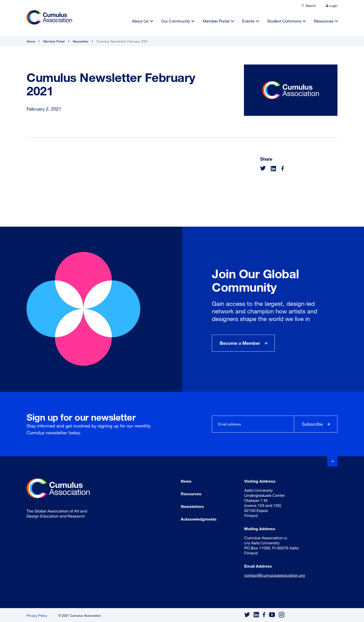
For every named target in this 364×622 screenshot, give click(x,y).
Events (248, 21)
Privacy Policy (37, 615)
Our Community (176, 21)
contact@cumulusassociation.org (275, 575)
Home (31, 41)
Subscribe (312, 424)
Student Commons (284, 21)
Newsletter (81, 41)
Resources (324, 21)
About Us (140, 21)
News (186, 481)
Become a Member (240, 343)
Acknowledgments (199, 519)
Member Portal (216, 21)
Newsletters (192, 506)
